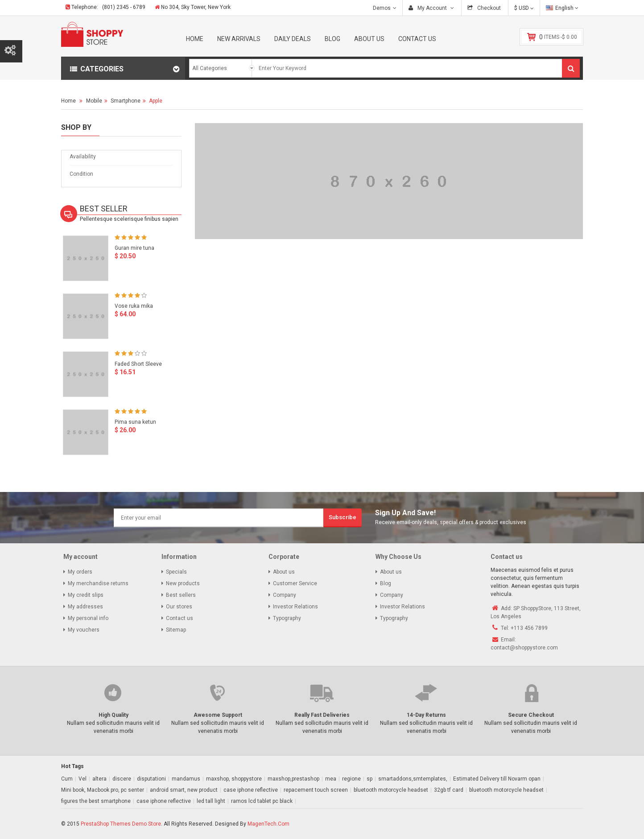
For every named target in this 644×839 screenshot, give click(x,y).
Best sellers (181, 595)
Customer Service (295, 583)
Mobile (94, 101)
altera (99, 779)
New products (183, 583)
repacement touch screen (316, 790)
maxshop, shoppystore (234, 779)
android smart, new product (184, 790)
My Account (432, 8)
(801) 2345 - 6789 (124, 7)
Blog (332, 39)
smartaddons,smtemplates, (413, 779)
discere (122, 779)
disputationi (151, 779)
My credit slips (86, 595)
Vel (83, 779)
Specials (176, 572)
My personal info (88, 618)
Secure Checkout (531, 715)
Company (285, 595)
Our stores (179, 607)
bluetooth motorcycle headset (391, 790)
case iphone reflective (251, 790)
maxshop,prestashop (293, 779)
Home (195, 39)
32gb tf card (449, 790)
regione (351, 779)
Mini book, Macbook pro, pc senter (103, 790)
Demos (382, 8)
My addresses (85, 607)
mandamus (186, 779)
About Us (369, 39)
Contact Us (417, 39)
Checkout (488, 8)
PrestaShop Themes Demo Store (121, 824)
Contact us (180, 618)
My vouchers (84, 630)
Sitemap (176, 630)
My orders (80, 572)
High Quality (114, 715)
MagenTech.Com (268, 824)
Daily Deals (293, 39)
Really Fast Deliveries (322, 715)
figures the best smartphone (96, 801)
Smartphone (126, 101)
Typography (287, 618)
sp (369, 779)
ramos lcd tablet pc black (262, 801)
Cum (67, 779)
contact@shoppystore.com (524, 648)
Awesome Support (218, 715)
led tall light (211, 801)
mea (331, 779)
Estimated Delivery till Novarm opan (497, 779)
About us (284, 572)
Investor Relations (295, 607)
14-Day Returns (426, 715)
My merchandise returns (98, 583)
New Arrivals (239, 39)
